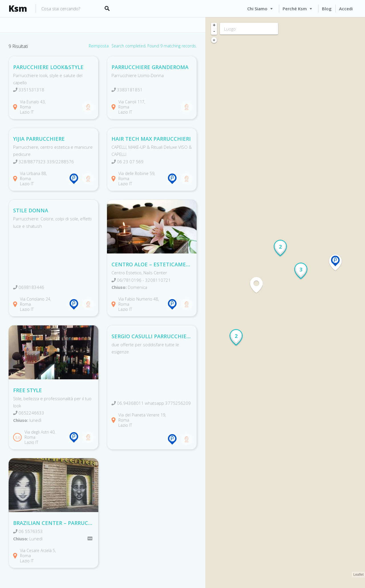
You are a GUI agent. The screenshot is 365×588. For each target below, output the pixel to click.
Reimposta (99, 46)
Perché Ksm (295, 9)
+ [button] (214, 26)
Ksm (18, 9)
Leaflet (358, 575)
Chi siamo (257, 9)
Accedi (346, 9)
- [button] (214, 32)
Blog (327, 9)
